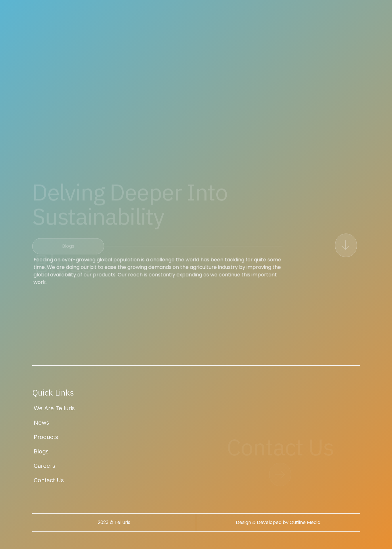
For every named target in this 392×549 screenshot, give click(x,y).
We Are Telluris (54, 408)
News (41, 423)
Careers (44, 466)
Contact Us (49, 480)
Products (46, 437)
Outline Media (305, 522)
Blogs (41, 451)
